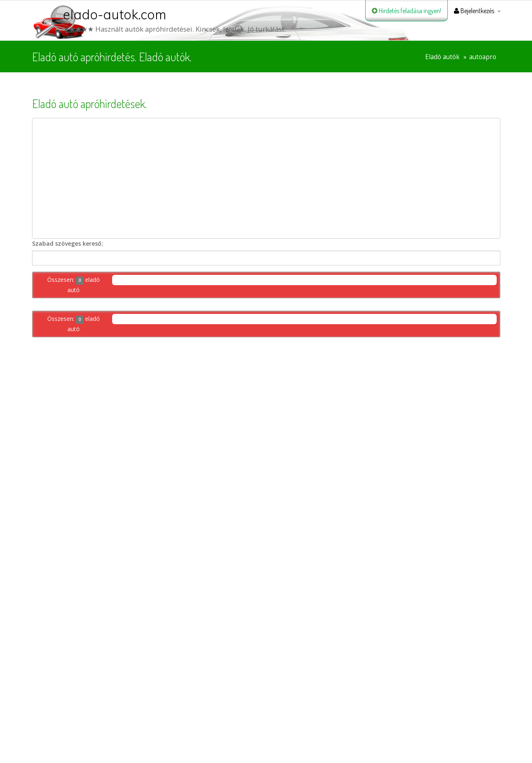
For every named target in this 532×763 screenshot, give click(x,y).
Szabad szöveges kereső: (68, 243)
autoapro (483, 57)
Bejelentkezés (474, 11)
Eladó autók (442, 57)
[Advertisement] (266, 178)
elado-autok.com (115, 14)
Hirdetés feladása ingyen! (406, 11)
